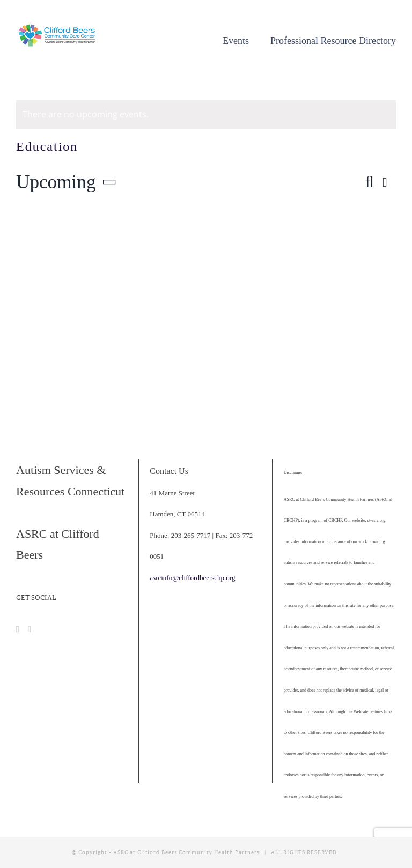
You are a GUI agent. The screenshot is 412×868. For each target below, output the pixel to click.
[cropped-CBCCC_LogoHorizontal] (58, 29)
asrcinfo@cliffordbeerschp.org (192, 578)
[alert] (206, 114)
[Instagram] (30, 629)
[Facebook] (18, 629)
